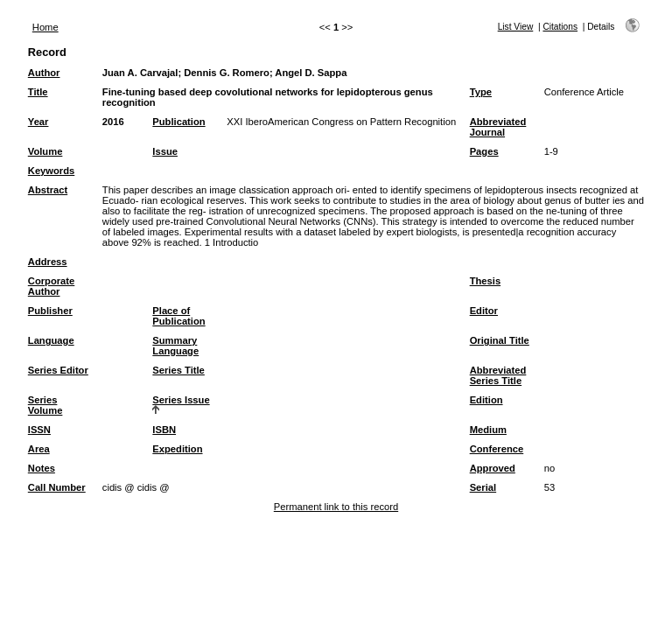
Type (481, 92)
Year (38, 122)
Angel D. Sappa (311, 73)
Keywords (51, 171)
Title (38, 92)
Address (48, 262)
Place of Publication (178, 316)
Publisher (50, 311)
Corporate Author (51, 286)
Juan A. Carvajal (140, 73)
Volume (45, 151)
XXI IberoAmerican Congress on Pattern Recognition (341, 122)
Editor (484, 311)
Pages (484, 151)
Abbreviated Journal (498, 127)
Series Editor (58, 370)
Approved (493, 468)
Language (51, 340)
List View (516, 27)
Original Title (500, 340)
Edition (486, 400)
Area (39, 449)
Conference (497, 449)
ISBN (164, 430)
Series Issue (181, 400)
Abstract (48, 190)
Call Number (57, 487)
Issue (165, 151)
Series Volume (45, 405)
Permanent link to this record (336, 507)
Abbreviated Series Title (498, 375)
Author (44, 73)
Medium (488, 430)
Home (45, 27)
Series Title (178, 370)
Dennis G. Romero (227, 73)
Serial (483, 487)
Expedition (177, 449)
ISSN (39, 430)
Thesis (485, 281)
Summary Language (175, 346)
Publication (178, 122)
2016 (113, 122)
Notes (42, 468)
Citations (560, 27)
